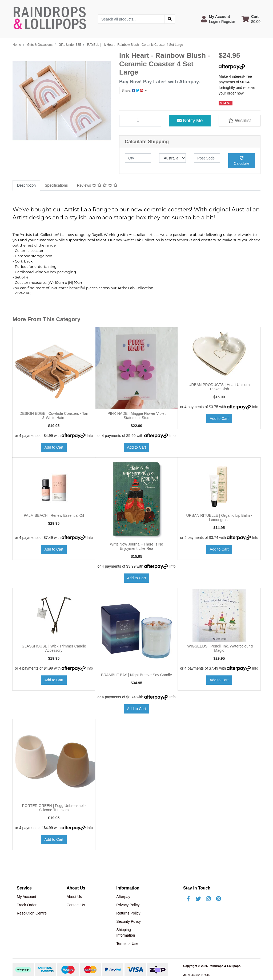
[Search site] (170, 19)
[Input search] (131, 19)
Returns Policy (128, 913)
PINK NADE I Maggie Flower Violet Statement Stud (136, 416)
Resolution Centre (32, 913)
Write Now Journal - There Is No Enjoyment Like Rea (136, 546)
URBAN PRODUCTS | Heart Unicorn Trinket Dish (219, 387)
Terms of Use (127, 944)
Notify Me (190, 121)
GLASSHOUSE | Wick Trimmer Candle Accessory (54, 648)
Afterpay (123, 897)
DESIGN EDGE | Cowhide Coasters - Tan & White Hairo (54, 416)
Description (26, 185)
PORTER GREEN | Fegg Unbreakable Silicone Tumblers (54, 808)
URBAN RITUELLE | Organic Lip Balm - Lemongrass (219, 518)
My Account (26, 897)
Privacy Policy (128, 905)
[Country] (172, 158)
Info (90, 436)
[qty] (138, 158)
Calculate (242, 161)
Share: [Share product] (133, 91)
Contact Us (76, 905)
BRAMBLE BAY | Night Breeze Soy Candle (136, 675)
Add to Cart (54, 447)
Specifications (56, 185)
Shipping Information (126, 932)
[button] (218, 19)
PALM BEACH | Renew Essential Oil (54, 515)
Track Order (27, 905)
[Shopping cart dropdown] (251, 19)
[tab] (26, 185)
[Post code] (207, 158)
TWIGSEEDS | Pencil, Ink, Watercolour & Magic (219, 648)
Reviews (97, 185)
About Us (74, 897)
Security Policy (129, 921)
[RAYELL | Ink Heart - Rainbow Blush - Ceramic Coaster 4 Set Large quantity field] (140, 121)
